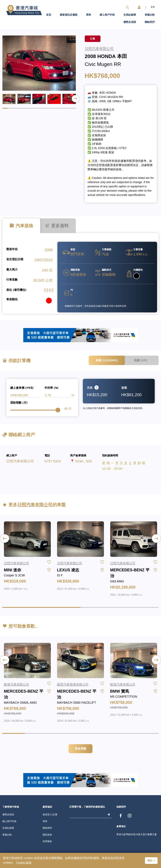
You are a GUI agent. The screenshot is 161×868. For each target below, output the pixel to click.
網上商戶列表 (107, 15)
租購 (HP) (141, 361)
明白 (150, 861)
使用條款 (47, 841)
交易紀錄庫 (130, 15)
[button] (75, 99)
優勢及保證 (130, 22)
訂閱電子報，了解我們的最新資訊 (87, 807)
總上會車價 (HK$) (22, 388)
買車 (89, 15)
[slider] (58, 410)
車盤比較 (150, 15)
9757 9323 (53, 461)
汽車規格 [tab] (21, 226)
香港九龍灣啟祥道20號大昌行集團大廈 (137, 834)
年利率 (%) (51, 388)
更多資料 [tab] (57, 226)
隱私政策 (47, 835)
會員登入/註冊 (50, 814)
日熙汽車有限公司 (20, 461)
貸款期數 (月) (19, 403)
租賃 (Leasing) (107, 361)
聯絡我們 (150, 22)
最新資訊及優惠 (69, 15)
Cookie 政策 (24, 863)
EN (153, 7)
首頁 (49, 15)
